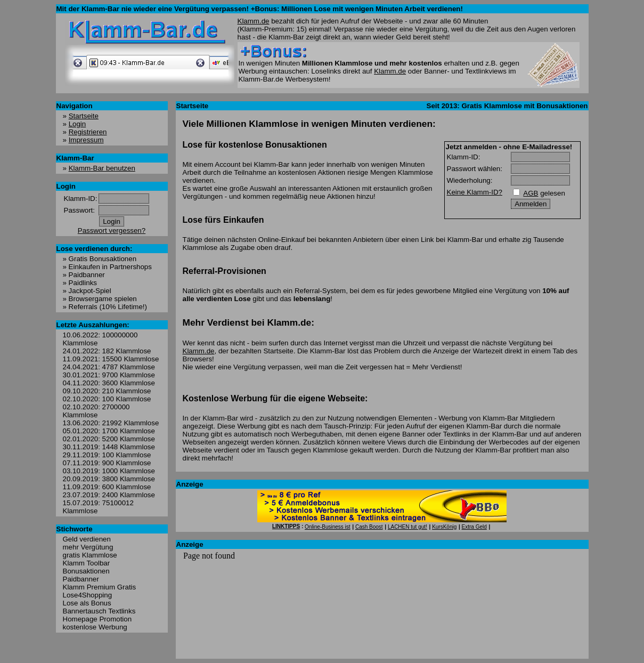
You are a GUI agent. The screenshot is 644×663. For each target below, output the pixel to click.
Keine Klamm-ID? (475, 192)
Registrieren (88, 132)
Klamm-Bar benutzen (102, 168)
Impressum (86, 140)
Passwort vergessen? (112, 231)
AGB (531, 193)
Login (78, 124)
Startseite (84, 116)
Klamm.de (254, 21)
